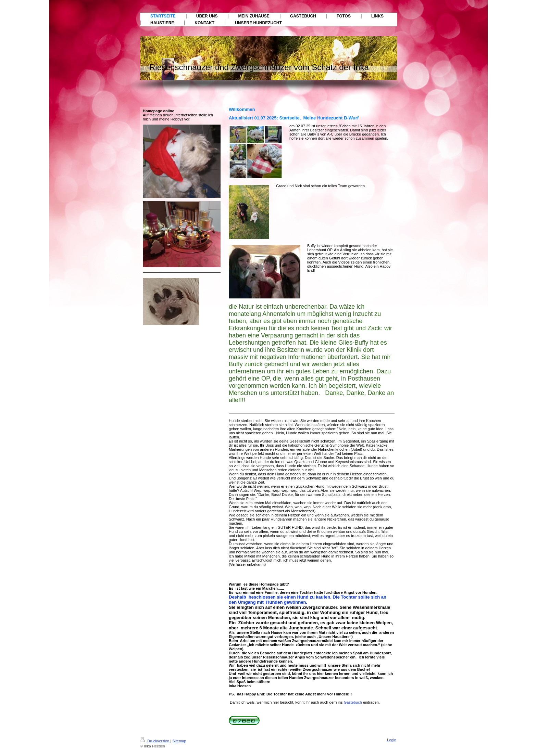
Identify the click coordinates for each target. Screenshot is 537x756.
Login (392, 740)
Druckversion (155, 741)
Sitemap (179, 741)
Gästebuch (353, 702)
